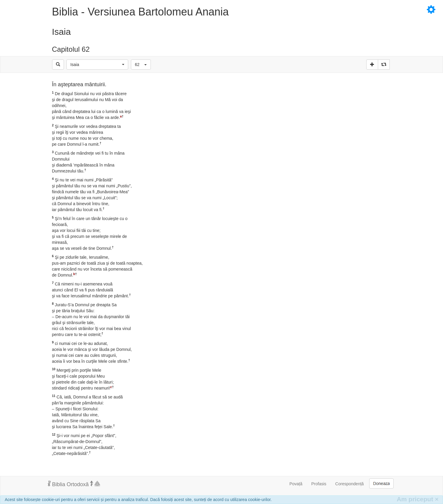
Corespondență (350, 484)
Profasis (319, 484)
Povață (296, 484)
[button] (97, 65)
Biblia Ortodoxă (74, 484)
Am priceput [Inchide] (418, 499)
